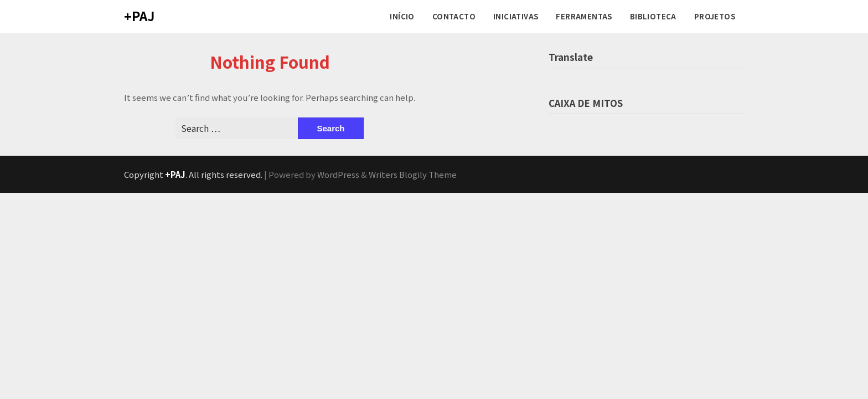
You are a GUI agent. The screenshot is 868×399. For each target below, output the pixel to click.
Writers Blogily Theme (413, 174)
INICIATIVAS (516, 16)
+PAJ (139, 16)
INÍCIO (402, 16)
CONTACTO (454, 16)
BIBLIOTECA (653, 16)
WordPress (338, 174)
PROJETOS (715, 16)
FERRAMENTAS (584, 16)
